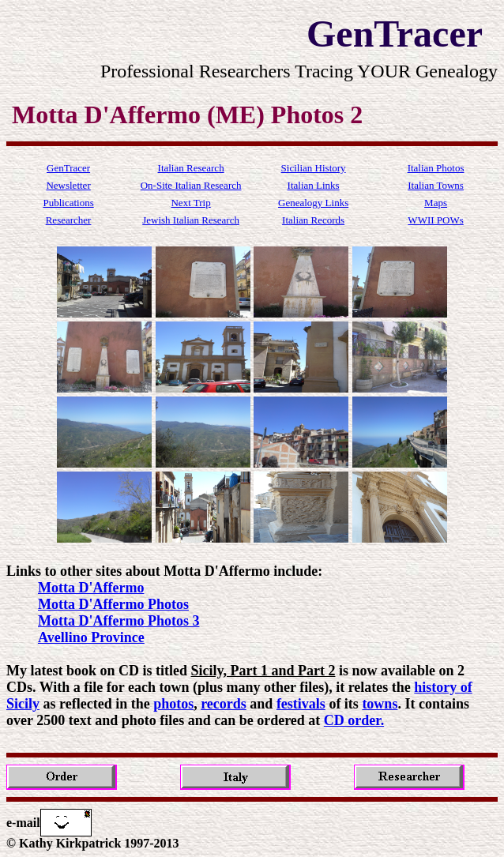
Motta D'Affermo (91, 588)
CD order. (354, 720)
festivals (301, 704)
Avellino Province (91, 637)
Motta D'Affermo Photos (113, 604)
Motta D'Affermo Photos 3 (118, 621)
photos (173, 704)
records (224, 704)
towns (380, 704)
